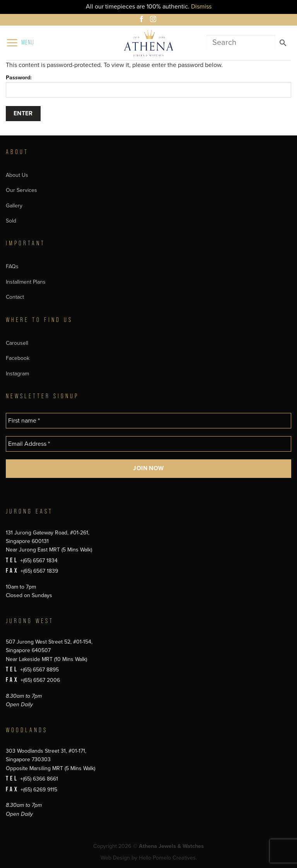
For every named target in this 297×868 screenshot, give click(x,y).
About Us (17, 175)
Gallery (14, 206)
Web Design (115, 858)
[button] (20, 43)
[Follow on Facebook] (143, 20)
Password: (148, 86)
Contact (15, 297)
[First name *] (148, 421)
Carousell (17, 343)
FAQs (12, 266)
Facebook (18, 358)
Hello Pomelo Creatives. (168, 858)
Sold (11, 221)
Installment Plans (26, 282)
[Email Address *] (148, 444)
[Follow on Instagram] (154, 20)
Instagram (17, 374)
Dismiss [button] (201, 7)
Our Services (21, 190)
